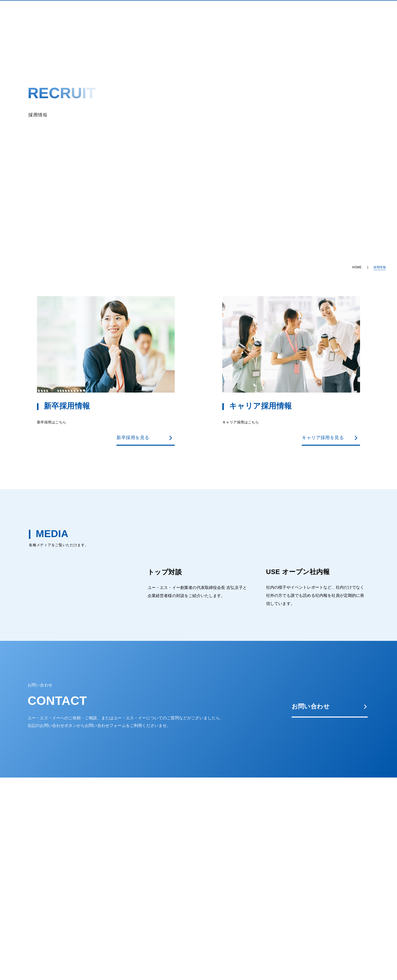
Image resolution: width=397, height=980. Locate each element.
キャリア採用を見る (330, 438)
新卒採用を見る (145, 438)
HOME (357, 267)
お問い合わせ (330, 706)
